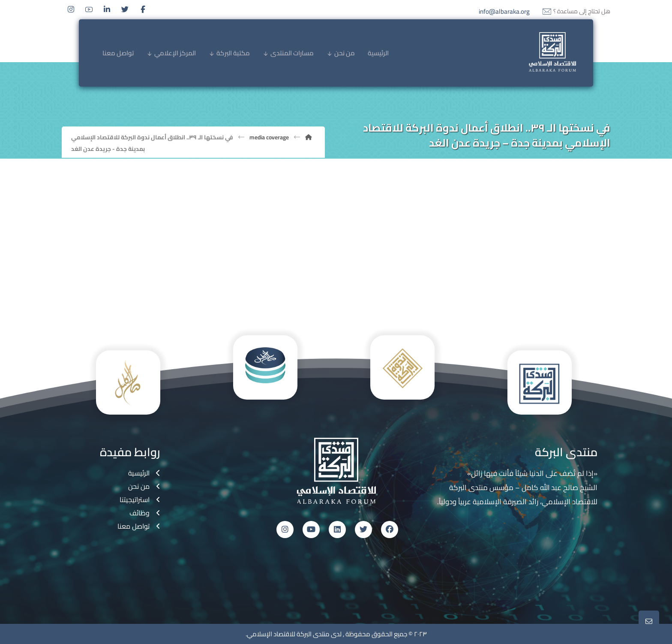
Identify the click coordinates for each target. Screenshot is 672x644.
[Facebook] (143, 9)
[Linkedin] (107, 9)
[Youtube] (89, 9)
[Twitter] (125, 9)
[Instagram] (71, 9)
